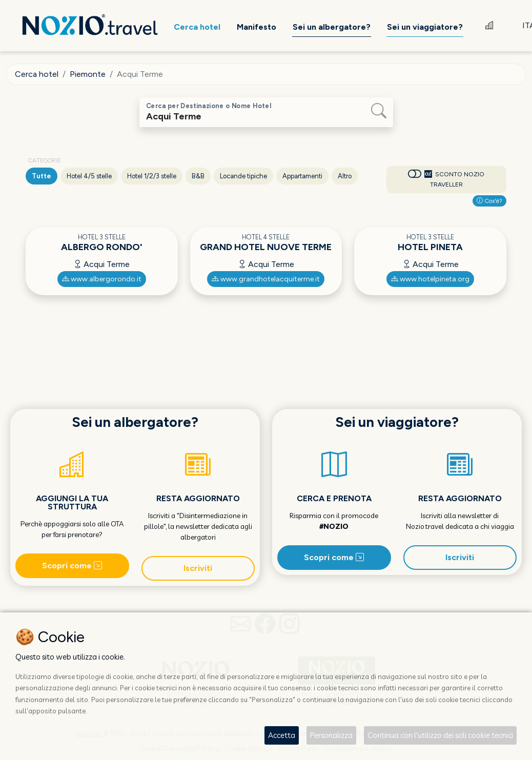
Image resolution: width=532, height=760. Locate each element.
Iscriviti (198, 568)
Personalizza (331, 735)
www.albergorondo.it (102, 279)
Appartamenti (302, 176)
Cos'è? (489, 201)
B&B (198, 176)
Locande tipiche (243, 176)
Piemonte (88, 74)
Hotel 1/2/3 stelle (152, 176)
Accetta (282, 735)
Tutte (42, 176)
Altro (345, 176)
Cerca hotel (37, 74)
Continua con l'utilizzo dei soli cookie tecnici (440, 735)
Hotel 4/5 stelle (89, 176)
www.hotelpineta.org (430, 279)
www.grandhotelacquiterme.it (266, 279)
